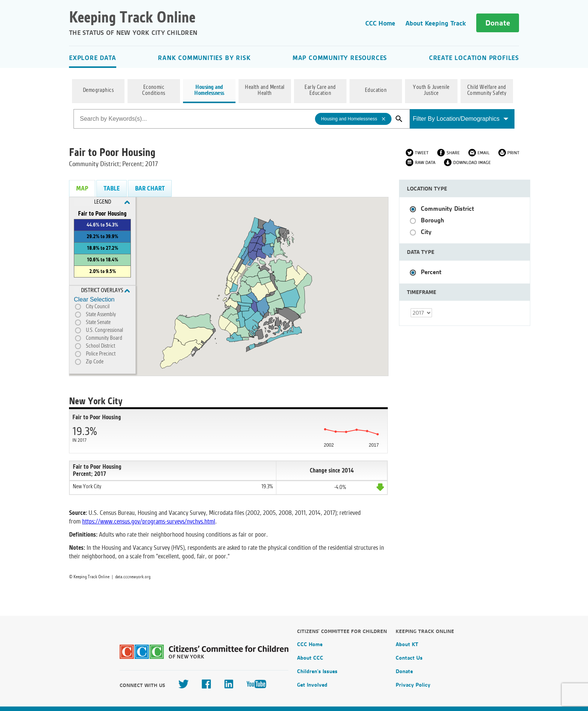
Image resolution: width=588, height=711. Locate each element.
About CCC (310, 658)
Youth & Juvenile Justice (431, 90)
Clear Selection (94, 299)
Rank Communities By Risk (204, 58)
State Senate (98, 322)
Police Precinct (101, 354)
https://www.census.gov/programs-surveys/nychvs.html (149, 521)
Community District (447, 209)
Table (112, 188)
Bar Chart (150, 188)
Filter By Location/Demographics (461, 119)
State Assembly (101, 315)
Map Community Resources (340, 58)
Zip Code (95, 362)
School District (100, 346)
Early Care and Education (320, 90)
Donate (498, 23)
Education (376, 90)
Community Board (104, 338)
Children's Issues (317, 671)
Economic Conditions (154, 90)
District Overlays (106, 291)
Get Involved (312, 685)
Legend (112, 202)
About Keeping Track (436, 23)
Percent (431, 272)
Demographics (98, 90)
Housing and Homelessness (209, 90)
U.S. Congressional (104, 330)
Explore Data (93, 58)
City (426, 232)
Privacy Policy (413, 685)
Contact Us (409, 658)
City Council (98, 307)
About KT (407, 644)
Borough (432, 220)
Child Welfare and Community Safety (487, 90)
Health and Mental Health (265, 90)
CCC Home (380, 23)
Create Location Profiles (474, 58)
